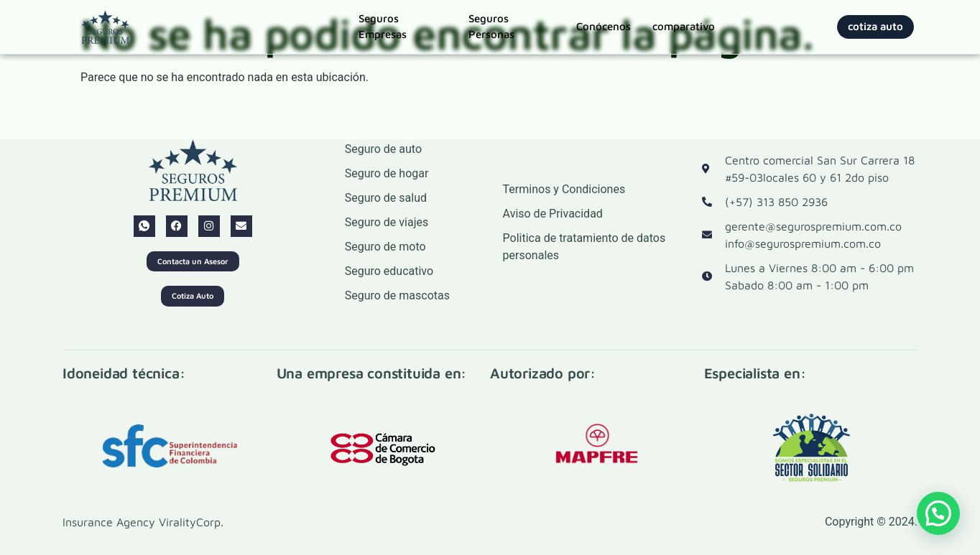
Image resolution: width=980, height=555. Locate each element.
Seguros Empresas (383, 27)
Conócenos (604, 26)
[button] (938, 513)
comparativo (684, 26)
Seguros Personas (491, 27)
